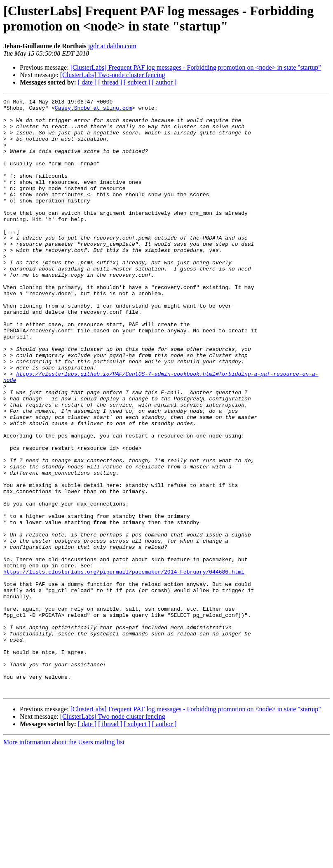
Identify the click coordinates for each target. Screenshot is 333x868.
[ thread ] (110, 82)
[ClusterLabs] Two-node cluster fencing (113, 75)
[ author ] (164, 82)
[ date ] (87, 82)
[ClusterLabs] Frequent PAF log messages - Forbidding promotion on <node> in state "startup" (196, 67)
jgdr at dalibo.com (112, 46)
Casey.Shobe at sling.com (93, 110)
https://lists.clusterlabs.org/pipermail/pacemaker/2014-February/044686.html (124, 667)
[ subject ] (137, 82)
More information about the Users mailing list (64, 861)
